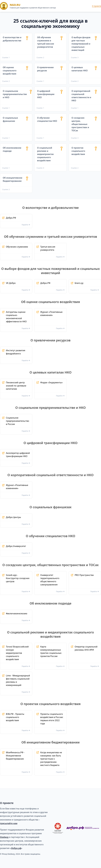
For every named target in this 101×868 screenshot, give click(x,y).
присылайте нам (9, 823)
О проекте (96, 6)
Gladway (4, 837)
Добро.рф (16, 848)
